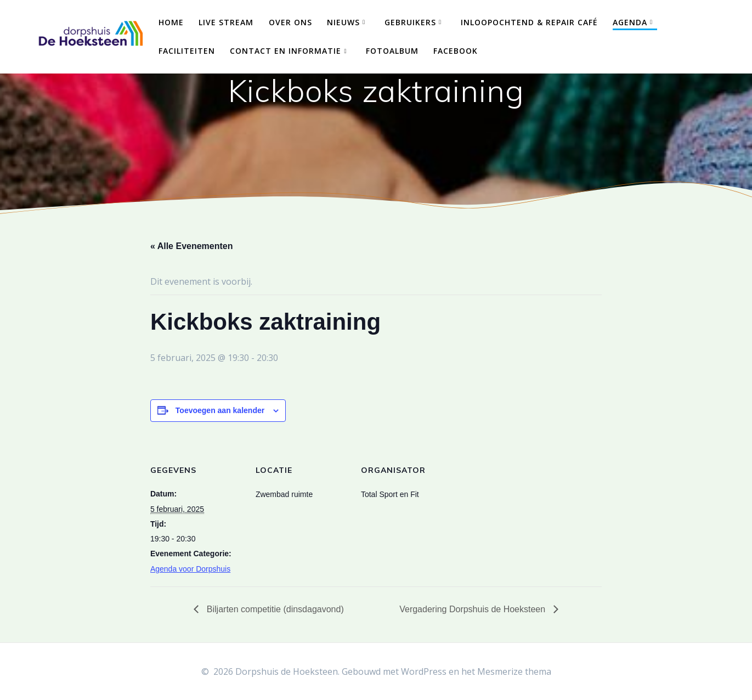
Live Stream (226, 22)
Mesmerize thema (514, 671)
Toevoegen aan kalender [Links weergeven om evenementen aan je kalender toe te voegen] (220, 410)
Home (171, 22)
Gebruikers (410, 22)
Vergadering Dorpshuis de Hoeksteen (473, 609)
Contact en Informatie (285, 51)
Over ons (290, 22)
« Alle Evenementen (192, 246)
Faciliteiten (187, 51)
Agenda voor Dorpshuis (190, 569)
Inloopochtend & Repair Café (529, 22)
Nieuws (343, 22)
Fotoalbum (392, 51)
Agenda (630, 22)
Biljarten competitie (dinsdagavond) (274, 609)
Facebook (456, 51)
